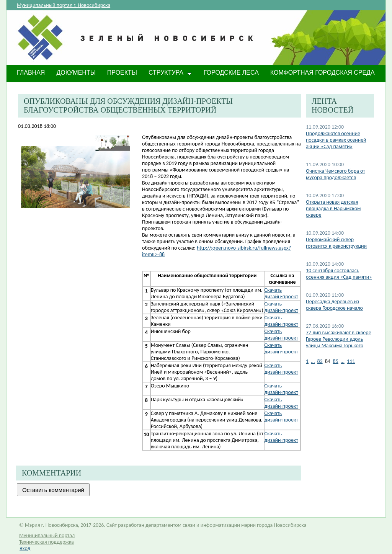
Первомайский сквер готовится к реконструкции (336, 243)
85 (336, 361)
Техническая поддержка (47, 542)
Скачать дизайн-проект (281, 293)
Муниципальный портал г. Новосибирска (64, 5)
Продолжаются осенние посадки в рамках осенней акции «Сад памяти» (336, 140)
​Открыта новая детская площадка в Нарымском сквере (333, 208)
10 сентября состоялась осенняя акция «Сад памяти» (339, 274)
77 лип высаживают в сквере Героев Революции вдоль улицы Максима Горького (339, 339)
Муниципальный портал (47, 535)
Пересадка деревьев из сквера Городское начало (334, 305)
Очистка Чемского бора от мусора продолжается (336, 174)
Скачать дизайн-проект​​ (281, 335)
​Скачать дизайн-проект (281, 369)
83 (320, 361)
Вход (25, 548)
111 (351, 361)
